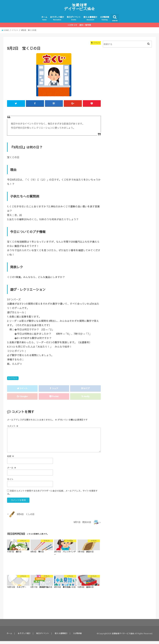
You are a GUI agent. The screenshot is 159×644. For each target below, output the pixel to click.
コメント (13, 429)
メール (12, 471)
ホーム (44, 21)
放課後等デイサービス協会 (122, 636)
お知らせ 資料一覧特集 (80, 28)
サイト (10, 482)
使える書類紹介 (90, 21)
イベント (14, 381)
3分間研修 (105, 21)
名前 (11, 459)
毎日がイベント (74, 21)
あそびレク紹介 (57, 21)
